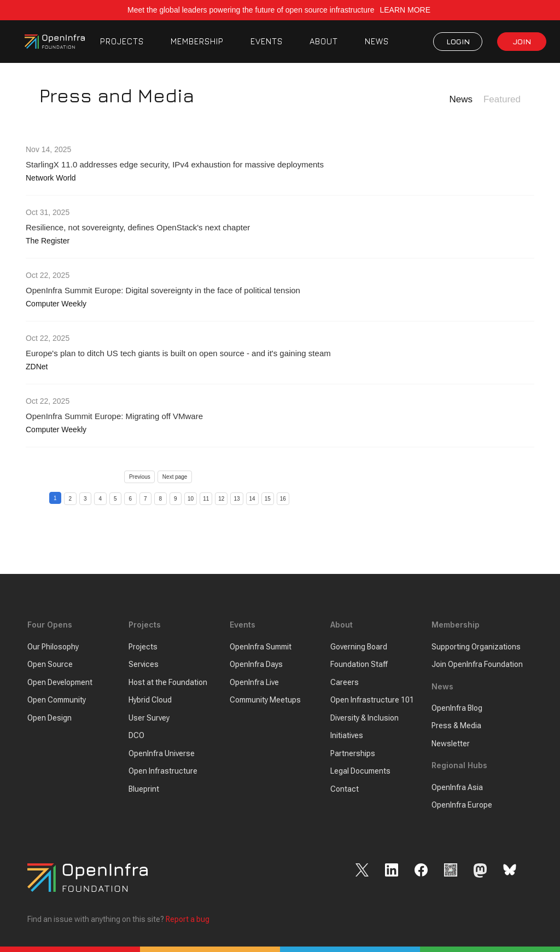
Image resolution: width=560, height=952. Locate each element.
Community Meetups (265, 700)
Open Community (57, 700)
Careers (345, 682)
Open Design (49, 718)
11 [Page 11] (206, 499)
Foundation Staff (359, 664)
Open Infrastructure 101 (372, 700)
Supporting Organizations (476, 647)
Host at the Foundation (168, 682)
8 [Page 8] (160, 499)
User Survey (149, 718)
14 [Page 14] (252, 499)
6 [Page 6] (130, 499)
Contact (345, 789)
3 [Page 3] (85, 499)
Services (144, 664)
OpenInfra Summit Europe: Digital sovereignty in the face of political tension (163, 290)
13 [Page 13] (237, 499)
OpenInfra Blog (457, 708)
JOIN (522, 41)
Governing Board (359, 647)
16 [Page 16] (283, 499)
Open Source (50, 664)
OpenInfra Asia (457, 787)
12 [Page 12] (221, 499)
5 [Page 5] (115, 499)
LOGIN (458, 41)
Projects (143, 647)
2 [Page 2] (70, 499)
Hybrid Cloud (150, 700)
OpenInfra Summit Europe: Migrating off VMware (114, 416)
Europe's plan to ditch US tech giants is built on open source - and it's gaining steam (178, 353)
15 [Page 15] (268, 499)
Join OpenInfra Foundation (477, 664)
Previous (140, 477)
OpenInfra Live (254, 682)
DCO (136, 735)
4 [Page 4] (100, 499)
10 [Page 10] (191, 499)
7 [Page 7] (145, 499)
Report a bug (188, 919)
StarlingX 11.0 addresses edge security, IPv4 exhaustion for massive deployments (175, 164)
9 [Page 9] (176, 499)
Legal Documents (360, 771)
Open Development (60, 682)
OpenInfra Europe (462, 805)
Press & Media (456, 725)
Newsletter (451, 744)
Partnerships (353, 753)
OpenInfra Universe (162, 753)
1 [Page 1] (55, 498)
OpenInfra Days (256, 664)
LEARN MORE (406, 10)
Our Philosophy (53, 647)
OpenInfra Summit (261, 647)
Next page (175, 477)
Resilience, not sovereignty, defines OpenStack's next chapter (138, 227)
